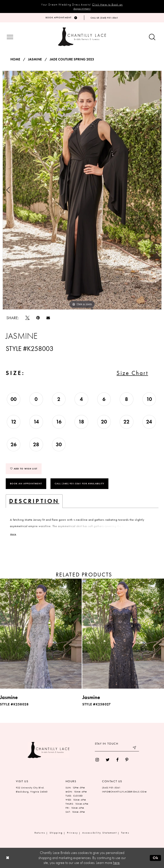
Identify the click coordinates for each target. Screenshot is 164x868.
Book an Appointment (26, 483)
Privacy (73, 833)
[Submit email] (135, 748)
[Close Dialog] (7, 858)
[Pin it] (38, 318)
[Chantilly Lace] (82, 37)
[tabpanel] (82, 190)
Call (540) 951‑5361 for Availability (79, 483)
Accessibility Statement (100, 833)
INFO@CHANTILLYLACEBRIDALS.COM (124, 792)
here (116, 863)
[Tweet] (27, 318)
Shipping (56, 833)
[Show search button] (152, 37)
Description (34, 501)
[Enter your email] (117, 748)
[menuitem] (97, 760)
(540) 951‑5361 (111, 788)
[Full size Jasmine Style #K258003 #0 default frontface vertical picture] (82, 190)
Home (15, 59)
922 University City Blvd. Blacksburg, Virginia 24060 (32, 790)
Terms (125, 833)
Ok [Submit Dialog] (156, 858)
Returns (40, 833)
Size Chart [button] (132, 373)
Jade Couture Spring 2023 (72, 59)
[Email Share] (48, 318)
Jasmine (35, 59)
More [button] (13, 534)
